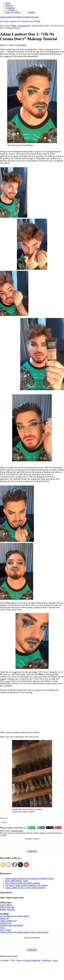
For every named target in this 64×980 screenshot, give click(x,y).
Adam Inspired (42, 932)
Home (8, 3)
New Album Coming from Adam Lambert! (23, 883)
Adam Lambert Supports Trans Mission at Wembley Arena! (30, 878)
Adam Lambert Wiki (8, 932)
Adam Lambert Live (8, 921)
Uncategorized (17, 831)
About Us (9, 5)
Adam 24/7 (5, 918)
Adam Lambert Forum (26, 932)
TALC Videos (6, 930)
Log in (55, 960)
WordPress (47, 960)
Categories (10, 8)
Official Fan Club (7, 907)
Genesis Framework (32, 960)
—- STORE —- (12, 10)
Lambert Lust (6, 923)
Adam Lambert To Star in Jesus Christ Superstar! (25, 888)
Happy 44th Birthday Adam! (17, 881)
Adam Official (6, 905)
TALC (3, 928)
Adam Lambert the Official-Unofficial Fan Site (19, 17)
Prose (19, 960)
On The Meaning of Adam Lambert (15, 916)
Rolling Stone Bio (7, 909)
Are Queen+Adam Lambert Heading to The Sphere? (27, 885)
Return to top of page (9, 956)
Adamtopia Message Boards (12, 925)
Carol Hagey (21, 45)
